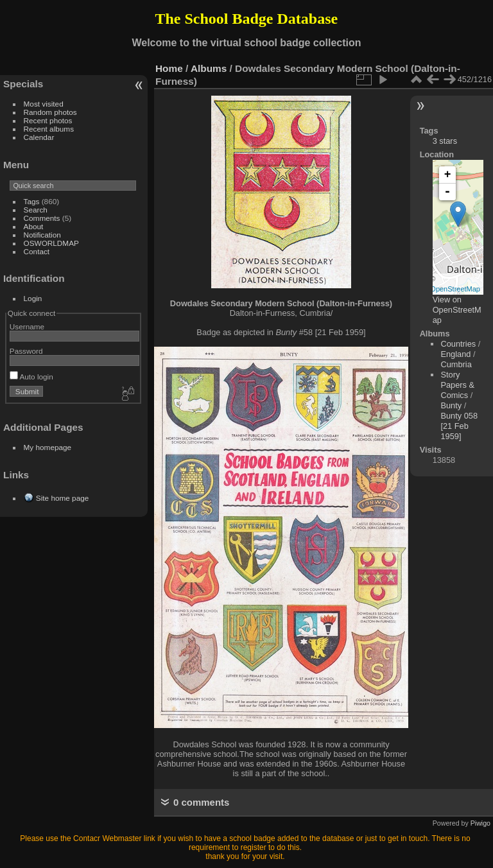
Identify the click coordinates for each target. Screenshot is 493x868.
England (455, 354)
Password (26, 351)
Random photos (50, 112)
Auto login (31, 377)
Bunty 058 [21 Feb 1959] (459, 426)
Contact (37, 251)
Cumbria (456, 364)
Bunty (451, 405)
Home (169, 68)
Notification (42, 235)
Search (36, 210)
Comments (42, 218)
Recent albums (49, 129)
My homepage (48, 447)
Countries (458, 344)
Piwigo (480, 823)
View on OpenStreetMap (457, 310)
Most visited (44, 104)
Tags (32, 201)
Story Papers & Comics (457, 385)
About (34, 226)
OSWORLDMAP (51, 243)
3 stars (445, 141)
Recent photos (48, 120)
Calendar (39, 137)
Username (27, 326)
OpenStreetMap (455, 289)
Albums (209, 68)
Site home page (62, 498)
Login (33, 298)
